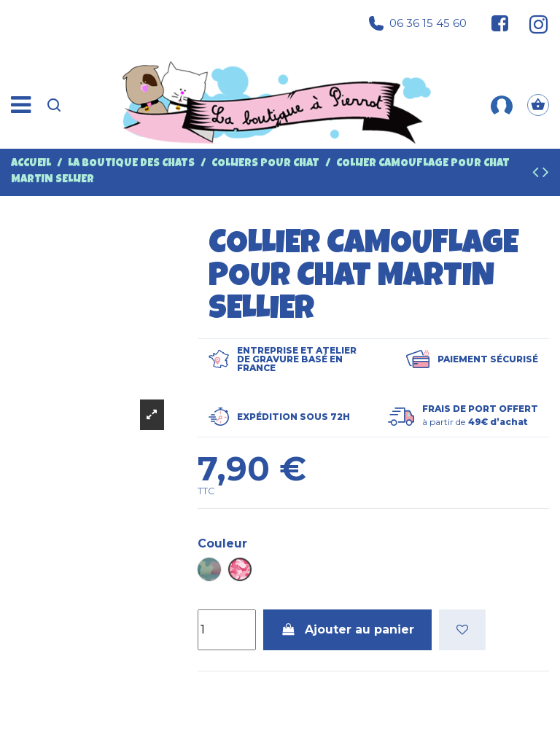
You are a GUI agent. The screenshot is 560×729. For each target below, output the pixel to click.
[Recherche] (54, 105)
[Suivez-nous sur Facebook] (500, 23)
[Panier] (538, 105)
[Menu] (21, 105)
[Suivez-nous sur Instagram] (533, 23)
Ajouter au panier (348, 629)
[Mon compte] (502, 105)
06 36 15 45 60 (418, 23)
